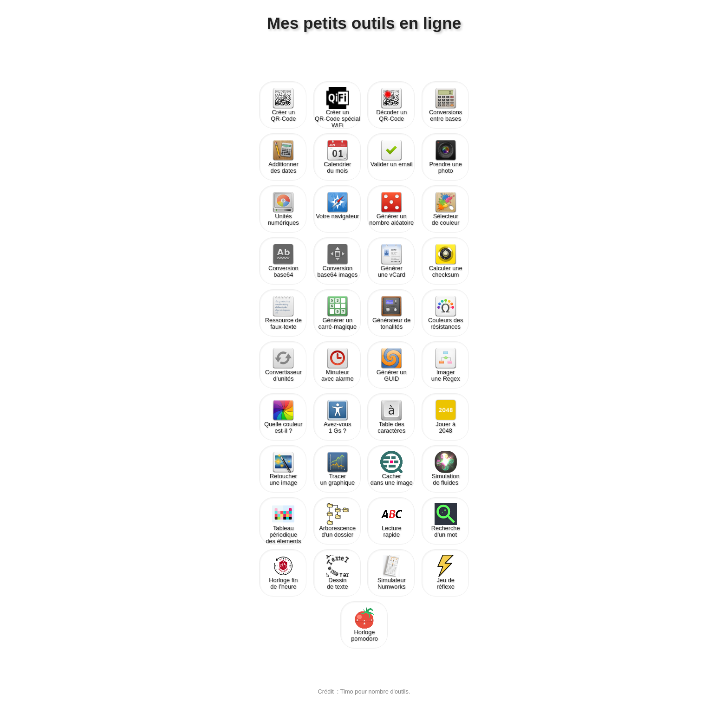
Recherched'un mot (446, 520)
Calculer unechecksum (446, 260)
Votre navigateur (337, 205)
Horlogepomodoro (364, 624)
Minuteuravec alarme (338, 364)
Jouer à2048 (446, 416)
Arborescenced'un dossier (337, 520)
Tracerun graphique (337, 468)
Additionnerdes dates (283, 156)
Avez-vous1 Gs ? (338, 416)
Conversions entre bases (445, 104)
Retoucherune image (283, 468)
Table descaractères (391, 416)
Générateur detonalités (392, 312)
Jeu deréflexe (446, 572)
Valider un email (392, 153)
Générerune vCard (392, 260)
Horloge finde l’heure (283, 572)
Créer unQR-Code (283, 104)
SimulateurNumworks (392, 572)
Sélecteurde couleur (446, 208)
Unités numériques (283, 208)
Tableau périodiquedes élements (283, 522)
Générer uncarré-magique (338, 312)
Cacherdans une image (392, 468)
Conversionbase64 (283, 260)
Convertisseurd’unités (283, 364)
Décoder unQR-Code (391, 104)
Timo (347, 691)
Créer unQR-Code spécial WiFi (337, 106)
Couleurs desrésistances (445, 312)
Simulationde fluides (446, 468)
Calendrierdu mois (337, 156)
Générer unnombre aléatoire (391, 208)
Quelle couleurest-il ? (283, 416)
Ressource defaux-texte (283, 312)
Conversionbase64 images (337, 260)
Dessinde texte (338, 572)
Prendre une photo (445, 156)
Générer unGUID (392, 364)
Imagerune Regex (446, 364)
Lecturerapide (391, 520)
